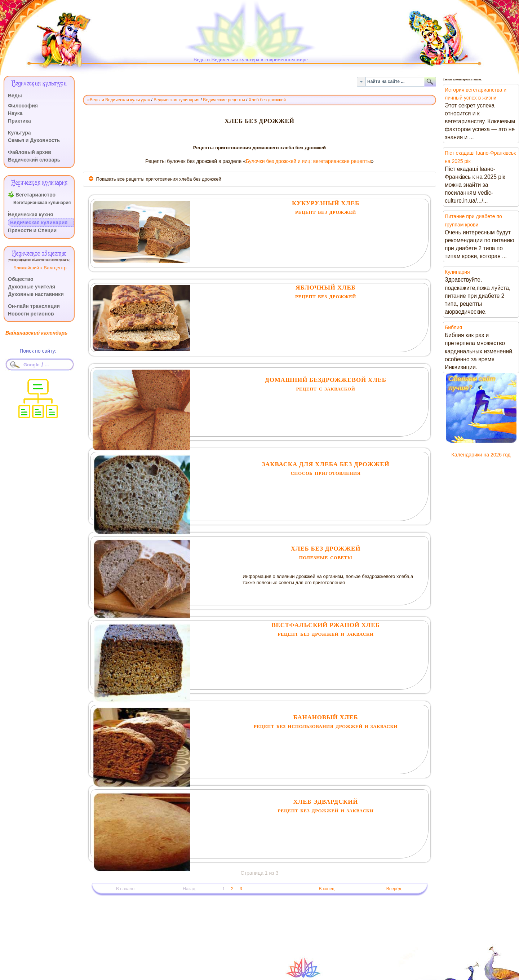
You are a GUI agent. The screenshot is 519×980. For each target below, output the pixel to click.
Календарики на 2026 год (481, 455)
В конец (327, 889)
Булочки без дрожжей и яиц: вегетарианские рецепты (308, 161)
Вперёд (394, 889)
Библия (453, 327)
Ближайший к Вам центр (40, 268)
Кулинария (457, 272)
